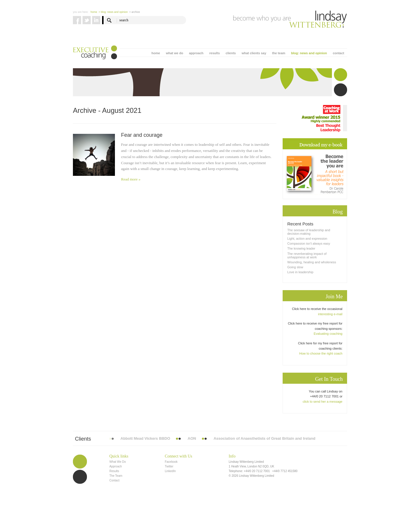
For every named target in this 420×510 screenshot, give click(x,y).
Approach (116, 466)
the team (279, 53)
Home (94, 12)
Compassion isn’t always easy (309, 243)
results (214, 53)
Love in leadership (300, 272)
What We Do (118, 462)
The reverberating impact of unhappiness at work (307, 255)
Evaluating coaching (328, 334)
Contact (114, 480)
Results (114, 471)
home (156, 53)
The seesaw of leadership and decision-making (309, 232)
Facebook (171, 462)
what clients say (254, 53)
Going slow (295, 267)
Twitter (169, 466)
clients (231, 53)
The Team (116, 476)
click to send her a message (323, 402)
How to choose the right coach (321, 353)
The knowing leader (301, 248)
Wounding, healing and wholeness (312, 262)
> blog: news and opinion (113, 12)
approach (196, 53)
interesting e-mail (330, 314)
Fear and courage (142, 135)
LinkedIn (170, 471)
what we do (175, 53)
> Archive (135, 12)
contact (338, 53)
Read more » (131, 179)
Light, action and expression (307, 239)
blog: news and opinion (309, 53)
